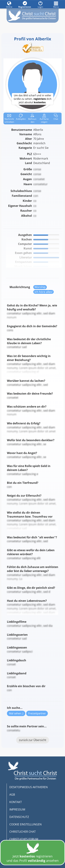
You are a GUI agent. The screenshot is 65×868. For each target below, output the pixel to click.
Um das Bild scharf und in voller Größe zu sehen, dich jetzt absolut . (33, 99)
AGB (12, 795)
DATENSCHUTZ (19, 817)
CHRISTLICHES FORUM (24, 839)
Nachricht (9, 118)
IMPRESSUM (17, 809)
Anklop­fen (21, 117)
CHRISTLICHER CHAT (23, 832)
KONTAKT (16, 802)
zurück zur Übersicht (33, 740)
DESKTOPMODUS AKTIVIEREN (29, 787)
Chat (56, 117)
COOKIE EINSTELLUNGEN (25, 824)
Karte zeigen (44, 118)
